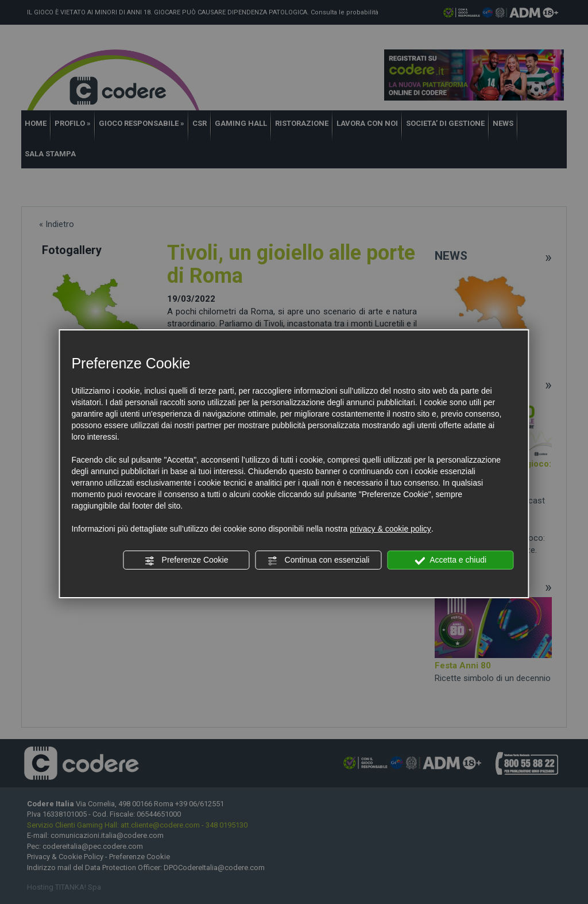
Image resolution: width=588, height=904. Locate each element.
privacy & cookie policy (390, 529)
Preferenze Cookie (187, 560)
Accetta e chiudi (450, 560)
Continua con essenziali (319, 560)
